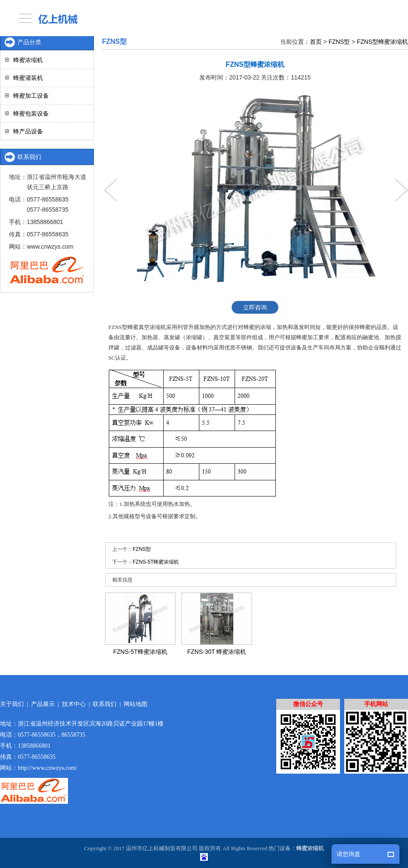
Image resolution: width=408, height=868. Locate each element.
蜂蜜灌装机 (28, 78)
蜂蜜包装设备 (31, 113)
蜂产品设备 (28, 131)
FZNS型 (339, 42)
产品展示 (43, 704)
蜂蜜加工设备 (31, 96)
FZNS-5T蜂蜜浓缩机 (156, 562)
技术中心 (74, 704)
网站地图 (136, 704)
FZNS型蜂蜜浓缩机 (382, 42)
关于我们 (12, 704)
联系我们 (105, 704)
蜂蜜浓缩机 (28, 60)
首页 (316, 42)
